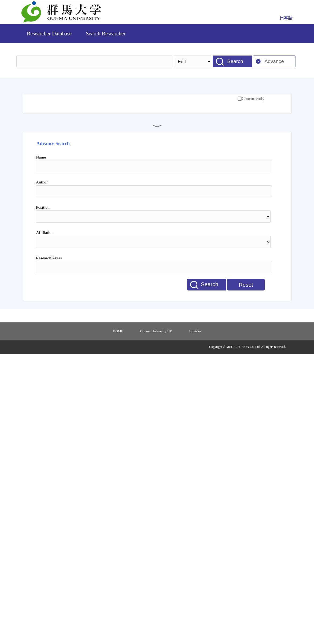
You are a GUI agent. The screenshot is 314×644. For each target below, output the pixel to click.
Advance (274, 61)
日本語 (286, 18)
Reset (246, 285)
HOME (118, 331)
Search (235, 61)
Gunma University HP (156, 331)
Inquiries (195, 331)
